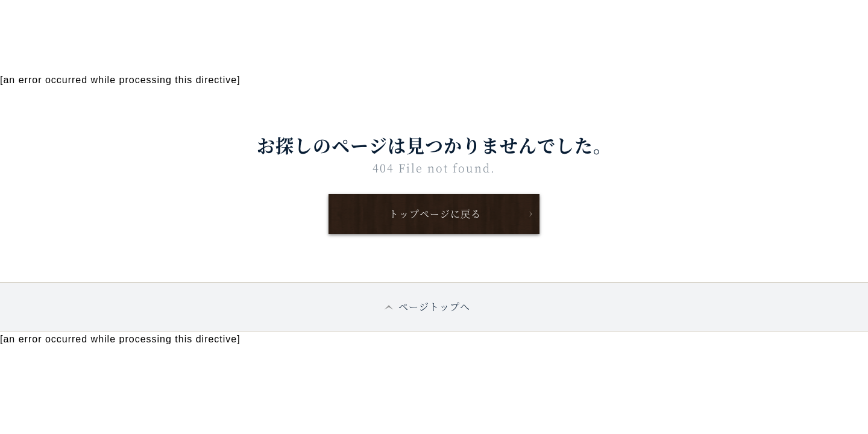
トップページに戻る (435, 214)
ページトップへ (434, 307)
